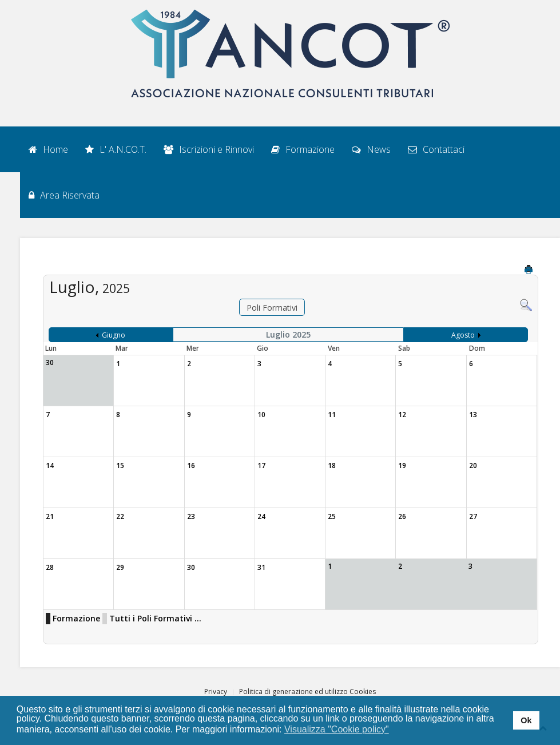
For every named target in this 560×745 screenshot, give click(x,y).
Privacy (216, 691)
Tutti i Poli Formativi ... (155, 618)
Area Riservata (64, 195)
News (371, 149)
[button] (396, 730)
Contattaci (436, 149)
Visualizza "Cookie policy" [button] (337, 729)
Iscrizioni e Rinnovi (209, 149)
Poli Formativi (272, 308)
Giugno (114, 335)
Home (48, 149)
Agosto (463, 335)
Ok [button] (526, 720)
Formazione (303, 149)
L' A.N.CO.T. (116, 149)
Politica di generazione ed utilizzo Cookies (307, 691)
